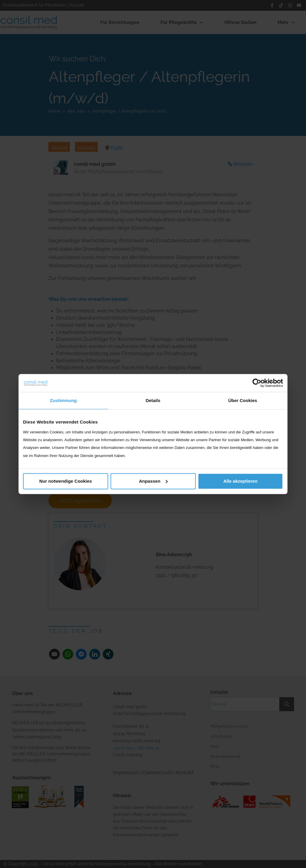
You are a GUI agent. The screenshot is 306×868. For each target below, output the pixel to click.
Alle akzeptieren (240, 481)
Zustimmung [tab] (63, 400)
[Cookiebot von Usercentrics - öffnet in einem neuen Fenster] (257, 383)
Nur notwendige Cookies (66, 481)
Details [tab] (153, 400)
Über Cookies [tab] (243, 400)
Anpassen (153, 481)
